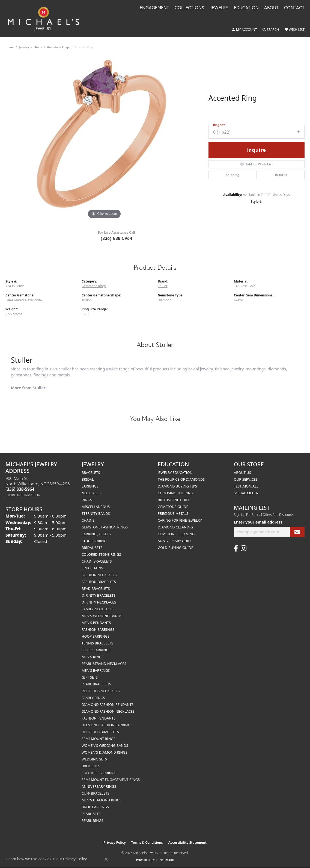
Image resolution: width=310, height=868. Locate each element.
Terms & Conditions (147, 842)
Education (246, 8)
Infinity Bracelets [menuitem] (99, 595)
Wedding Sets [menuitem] (94, 759)
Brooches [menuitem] (91, 766)
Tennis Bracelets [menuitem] (97, 643)
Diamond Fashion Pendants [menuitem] (108, 704)
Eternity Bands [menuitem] (96, 513)
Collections (189, 8)
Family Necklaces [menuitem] (98, 609)
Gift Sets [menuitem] (90, 677)
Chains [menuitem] (88, 520)
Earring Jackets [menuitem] (96, 534)
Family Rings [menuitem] (93, 698)
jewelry (24, 47)
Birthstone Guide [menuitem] (174, 500)
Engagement (154, 8)
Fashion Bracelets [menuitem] (99, 582)
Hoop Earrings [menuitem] (96, 636)
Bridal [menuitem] (88, 479)
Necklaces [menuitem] (91, 493)
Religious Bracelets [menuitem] (100, 732)
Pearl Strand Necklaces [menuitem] (104, 664)
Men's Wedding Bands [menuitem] (102, 616)
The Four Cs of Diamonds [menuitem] (181, 479)
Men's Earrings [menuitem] (96, 670)
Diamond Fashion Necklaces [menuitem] (108, 711)
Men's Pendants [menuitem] (96, 623)
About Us (242, 472)
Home (10, 47)
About (271, 8)
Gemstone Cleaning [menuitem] (176, 534)
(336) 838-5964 (117, 238)
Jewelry (219, 8)
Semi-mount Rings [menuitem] (99, 739)
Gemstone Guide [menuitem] (173, 507)
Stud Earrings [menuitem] (95, 541)
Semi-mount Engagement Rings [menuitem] (111, 780)
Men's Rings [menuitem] (93, 657)
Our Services (246, 479)
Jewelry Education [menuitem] (175, 472)
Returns (281, 175)
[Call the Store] (20, 489)
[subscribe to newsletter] (297, 532)
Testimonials (246, 486)
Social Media (246, 493)
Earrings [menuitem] (90, 486)
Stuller (163, 286)
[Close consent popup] (106, 859)
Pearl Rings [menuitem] (92, 821)
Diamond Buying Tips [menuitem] (177, 486)
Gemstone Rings (58, 47)
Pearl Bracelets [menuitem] (96, 684)
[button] (245, 30)
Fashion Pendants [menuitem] (99, 718)
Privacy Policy (115, 842)
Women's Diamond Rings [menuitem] (105, 752)
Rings (38, 47)
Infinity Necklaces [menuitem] (99, 602)
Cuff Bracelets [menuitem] (95, 793)
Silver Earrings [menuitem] (96, 650)
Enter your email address (258, 522)
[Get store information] (23, 495)
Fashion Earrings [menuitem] (98, 629)
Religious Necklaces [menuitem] (101, 691)
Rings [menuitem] (87, 500)
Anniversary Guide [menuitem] (175, 541)
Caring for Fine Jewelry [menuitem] (180, 520)
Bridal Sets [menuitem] (92, 548)
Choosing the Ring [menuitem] (175, 493)
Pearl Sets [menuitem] (91, 814)
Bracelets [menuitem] (91, 472)
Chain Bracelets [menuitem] (97, 561)
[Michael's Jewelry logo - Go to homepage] (46, 19)
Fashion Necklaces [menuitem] (99, 575)
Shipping (233, 175)
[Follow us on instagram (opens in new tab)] (244, 548)
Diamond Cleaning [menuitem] (175, 527)
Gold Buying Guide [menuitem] (175, 548)
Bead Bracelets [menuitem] (96, 588)
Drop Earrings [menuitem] (95, 807)
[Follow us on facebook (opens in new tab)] (236, 548)
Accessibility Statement (187, 842)
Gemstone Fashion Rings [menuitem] (105, 527)
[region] (104, 138)
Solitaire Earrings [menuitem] (99, 773)
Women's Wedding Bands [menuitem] (105, 745)
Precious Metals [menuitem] (173, 513)
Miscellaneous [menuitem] (96, 507)
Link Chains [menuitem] (92, 568)
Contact (294, 8)
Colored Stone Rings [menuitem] (101, 554)
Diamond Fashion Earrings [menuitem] (107, 725)
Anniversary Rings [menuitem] (99, 786)
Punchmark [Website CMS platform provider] (165, 860)
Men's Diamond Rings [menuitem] (102, 800)
